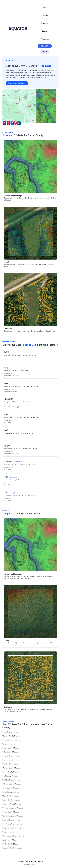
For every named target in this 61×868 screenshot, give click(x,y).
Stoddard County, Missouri (12, 780)
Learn (21, 861)
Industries (45, 23)
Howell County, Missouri (11, 772)
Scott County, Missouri (10, 832)
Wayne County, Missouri (11, 744)
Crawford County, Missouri (12, 820)
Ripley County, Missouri (11, 732)
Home (45, 7)
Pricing (45, 31)
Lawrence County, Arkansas (12, 804)
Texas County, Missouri (11, 788)
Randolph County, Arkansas (12, 756)
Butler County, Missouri (10, 752)
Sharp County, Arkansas (11, 796)
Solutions (45, 15)
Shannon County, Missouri (11, 736)
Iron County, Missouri (10, 760)
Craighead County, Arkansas (12, 848)
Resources (45, 39)
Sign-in (45, 52)
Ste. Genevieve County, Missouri (14, 836)
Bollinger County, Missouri (12, 784)
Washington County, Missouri (13, 816)
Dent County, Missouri (10, 776)
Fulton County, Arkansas (11, 792)
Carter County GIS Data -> (17, 83)
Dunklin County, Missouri (11, 812)
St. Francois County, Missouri (13, 808)
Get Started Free (45, 46)
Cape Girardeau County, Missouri (14, 828)
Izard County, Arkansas (10, 840)
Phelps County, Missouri (11, 844)
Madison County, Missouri (11, 768)
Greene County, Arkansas (11, 800)
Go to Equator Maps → (35, 861)
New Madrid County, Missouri (13, 824)
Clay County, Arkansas (10, 764)
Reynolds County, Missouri (12, 740)
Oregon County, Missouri (11, 748)
